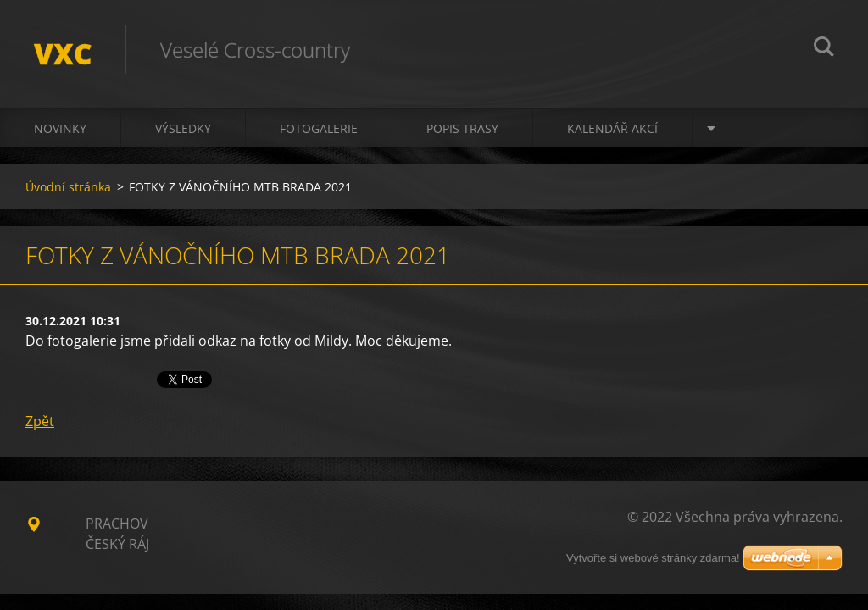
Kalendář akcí (612, 128)
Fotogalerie (319, 128)
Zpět (40, 421)
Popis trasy (462, 128)
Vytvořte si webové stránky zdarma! (653, 558)
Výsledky (183, 128)
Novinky (60, 128)
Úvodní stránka (68, 187)
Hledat (824, 49)
